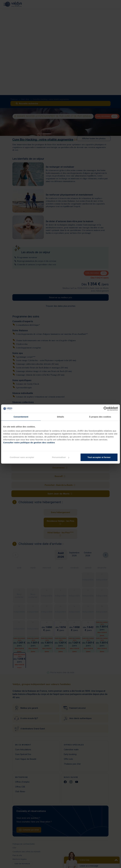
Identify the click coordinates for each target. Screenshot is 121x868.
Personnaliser (61, 457)
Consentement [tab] (21, 417)
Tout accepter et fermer (99, 457)
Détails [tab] (60, 417)
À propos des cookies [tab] (100, 417)
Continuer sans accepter (22, 457)
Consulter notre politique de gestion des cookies (29, 443)
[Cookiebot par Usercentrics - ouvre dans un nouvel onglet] (106, 409)
